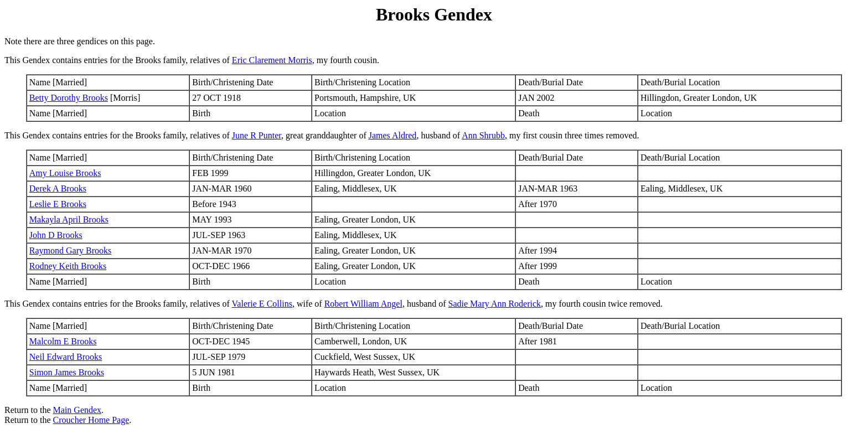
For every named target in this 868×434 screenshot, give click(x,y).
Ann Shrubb (483, 135)
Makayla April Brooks (69, 219)
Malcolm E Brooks (63, 341)
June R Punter (257, 135)
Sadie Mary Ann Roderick (495, 304)
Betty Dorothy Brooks (69, 98)
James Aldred (393, 135)
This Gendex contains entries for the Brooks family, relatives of (118, 135)
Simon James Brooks (67, 372)
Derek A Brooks (58, 188)
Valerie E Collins (262, 304)
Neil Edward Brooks (66, 357)
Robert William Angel (363, 304)
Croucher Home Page (91, 420)
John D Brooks (56, 235)
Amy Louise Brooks (65, 173)
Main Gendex (77, 410)
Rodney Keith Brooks (68, 266)
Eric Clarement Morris (272, 60)
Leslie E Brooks (58, 204)
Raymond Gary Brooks (70, 250)
